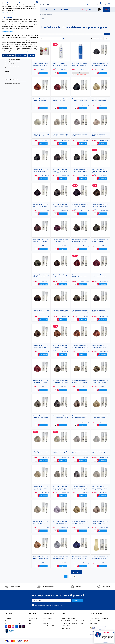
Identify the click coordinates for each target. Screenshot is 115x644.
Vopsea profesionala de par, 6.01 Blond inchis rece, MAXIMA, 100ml (41, 276)
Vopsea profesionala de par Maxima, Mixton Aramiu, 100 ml (41, 100)
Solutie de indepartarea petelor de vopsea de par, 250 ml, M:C (60, 65)
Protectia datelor (94, 616)
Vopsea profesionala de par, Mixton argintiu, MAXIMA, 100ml (61, 558)
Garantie (46, 623)
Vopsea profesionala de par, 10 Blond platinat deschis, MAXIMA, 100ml (100, 100)
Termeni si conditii (95, 621)
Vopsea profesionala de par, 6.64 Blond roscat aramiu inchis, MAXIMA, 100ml (80, 276)
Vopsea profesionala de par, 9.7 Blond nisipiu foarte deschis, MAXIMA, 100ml (100, 523)
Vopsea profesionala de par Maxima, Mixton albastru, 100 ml (80, 558)
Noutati (42, 10)
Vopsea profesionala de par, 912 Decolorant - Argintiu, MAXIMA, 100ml (100, 487)
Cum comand (47, 616)
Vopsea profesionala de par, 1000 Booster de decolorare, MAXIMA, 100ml (41, 135)
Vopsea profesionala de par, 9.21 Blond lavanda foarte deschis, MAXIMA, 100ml (61, 523)
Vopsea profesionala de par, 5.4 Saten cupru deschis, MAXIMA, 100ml (100, 206)
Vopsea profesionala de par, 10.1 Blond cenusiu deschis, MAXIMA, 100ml (61, 135)
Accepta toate (22, 55)
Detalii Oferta (105, 642)
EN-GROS (65, 10)
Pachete (57, 10)
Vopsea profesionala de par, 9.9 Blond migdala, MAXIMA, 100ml (41, 558)
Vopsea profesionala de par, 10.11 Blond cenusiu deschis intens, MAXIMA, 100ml (80, 135)
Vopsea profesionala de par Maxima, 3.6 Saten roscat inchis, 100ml (60, 170)
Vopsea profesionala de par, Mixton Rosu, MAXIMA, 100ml (61, 100)
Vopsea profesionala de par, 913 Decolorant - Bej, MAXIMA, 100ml (41, 523)
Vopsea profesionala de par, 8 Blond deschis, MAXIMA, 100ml (80, 382)
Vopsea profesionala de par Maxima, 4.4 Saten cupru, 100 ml (100, 170)
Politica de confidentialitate (30, 52)
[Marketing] (2, 18)
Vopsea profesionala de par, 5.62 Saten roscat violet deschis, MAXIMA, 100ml (61, 241)
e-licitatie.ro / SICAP (49, 626)
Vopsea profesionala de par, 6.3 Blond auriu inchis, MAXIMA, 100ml (61, 276)
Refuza (32, 55)
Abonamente (74, 10)
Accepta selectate (9, 55)
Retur (45, 621)
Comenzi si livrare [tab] (49, 613)
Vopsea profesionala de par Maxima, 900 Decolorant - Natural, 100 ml (41, 452)
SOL (96, 623)
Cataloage (84, 10)
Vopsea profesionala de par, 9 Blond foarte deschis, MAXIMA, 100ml (100, 417)
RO (106, 10)
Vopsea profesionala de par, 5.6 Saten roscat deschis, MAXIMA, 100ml (41, 241)
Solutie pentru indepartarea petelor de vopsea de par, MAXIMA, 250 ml (80, 65)
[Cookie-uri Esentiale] (2, 3)
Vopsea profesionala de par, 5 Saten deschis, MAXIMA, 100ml (61, 206)
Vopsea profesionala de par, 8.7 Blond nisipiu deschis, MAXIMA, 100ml (80, 417)
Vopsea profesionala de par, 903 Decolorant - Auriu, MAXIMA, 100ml (41, 487)
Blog (91, 10)
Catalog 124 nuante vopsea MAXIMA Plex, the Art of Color (41, 65)
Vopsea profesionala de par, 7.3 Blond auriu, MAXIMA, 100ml (41, 347)
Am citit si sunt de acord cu (49, 605)
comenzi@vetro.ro (66, 628)
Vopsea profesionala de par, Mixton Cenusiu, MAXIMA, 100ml (100, 65)
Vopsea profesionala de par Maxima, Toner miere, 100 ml (100, 558)
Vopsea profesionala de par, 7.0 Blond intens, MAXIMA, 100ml (80, 311)
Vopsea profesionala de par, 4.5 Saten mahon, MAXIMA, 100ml (41, 206)
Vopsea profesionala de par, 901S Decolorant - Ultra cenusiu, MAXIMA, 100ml (100, 452)
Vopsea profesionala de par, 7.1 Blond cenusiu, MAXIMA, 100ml (100, 311)
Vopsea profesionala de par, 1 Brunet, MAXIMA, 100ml (80, 100)
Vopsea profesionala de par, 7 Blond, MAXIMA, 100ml (61, 311)
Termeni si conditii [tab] (96, 613)
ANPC (92, 623)
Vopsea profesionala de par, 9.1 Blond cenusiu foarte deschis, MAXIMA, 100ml (61, 487)
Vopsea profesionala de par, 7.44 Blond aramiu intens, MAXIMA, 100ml (80, 347)
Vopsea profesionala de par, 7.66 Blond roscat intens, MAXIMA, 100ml (41, 382)
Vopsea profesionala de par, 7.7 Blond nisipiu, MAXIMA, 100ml (61, 382)
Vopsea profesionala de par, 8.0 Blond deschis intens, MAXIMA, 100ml (100, 382)
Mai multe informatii (7, 13)
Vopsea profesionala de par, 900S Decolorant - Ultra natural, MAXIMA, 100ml (61, 452)
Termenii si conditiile (57, 605)
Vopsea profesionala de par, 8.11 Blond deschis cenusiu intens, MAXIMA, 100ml (61, 417)
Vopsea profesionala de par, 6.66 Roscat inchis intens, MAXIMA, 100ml (100, 276)
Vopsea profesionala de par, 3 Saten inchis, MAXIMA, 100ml (41, 170)
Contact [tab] (64, 613)
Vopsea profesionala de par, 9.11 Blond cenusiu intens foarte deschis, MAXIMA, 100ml (80, 487)
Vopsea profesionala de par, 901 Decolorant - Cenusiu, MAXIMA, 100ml (80, 452)
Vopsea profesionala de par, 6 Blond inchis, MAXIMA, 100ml (80, 241)
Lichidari (49, 10)
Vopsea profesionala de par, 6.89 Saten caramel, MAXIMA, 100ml (41, 311)
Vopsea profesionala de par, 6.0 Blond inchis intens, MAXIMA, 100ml (100, 241)
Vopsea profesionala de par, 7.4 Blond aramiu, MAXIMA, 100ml (61, 347)
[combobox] (59, 4)
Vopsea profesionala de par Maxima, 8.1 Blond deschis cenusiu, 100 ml (41, 417)
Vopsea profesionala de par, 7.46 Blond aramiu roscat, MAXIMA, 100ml (100, 347)
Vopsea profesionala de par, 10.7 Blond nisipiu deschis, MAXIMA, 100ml (100, 135)
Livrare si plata (48, 618)
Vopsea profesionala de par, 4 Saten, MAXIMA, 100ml (80, 170)
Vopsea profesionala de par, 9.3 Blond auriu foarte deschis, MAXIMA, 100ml (80, 523)
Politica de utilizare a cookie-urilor (99, 618)
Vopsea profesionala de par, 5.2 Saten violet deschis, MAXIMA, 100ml (80, 206)
